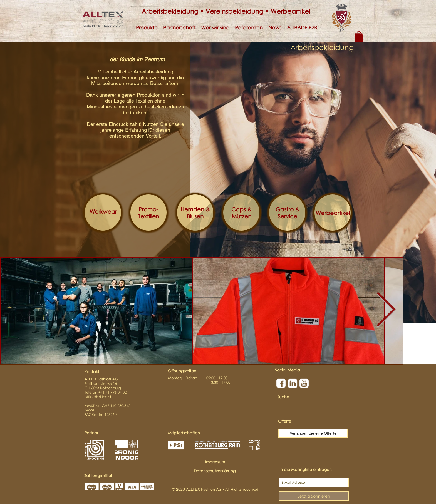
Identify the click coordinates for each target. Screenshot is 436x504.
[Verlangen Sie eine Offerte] (313, 433)
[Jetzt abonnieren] (314, 496)
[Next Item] (386, 311)
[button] (147, 28)
